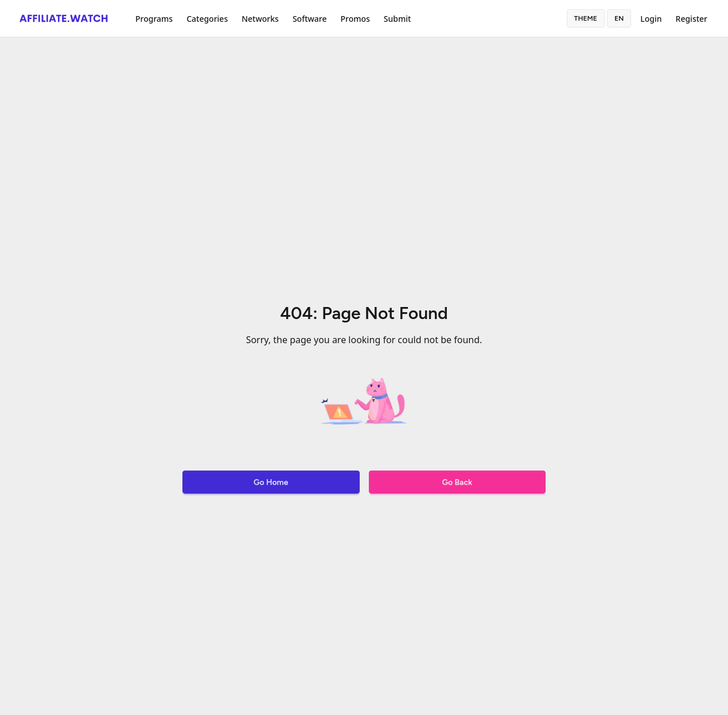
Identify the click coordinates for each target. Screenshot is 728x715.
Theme (586, 18)
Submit (398, 19)
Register (692, 19)
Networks (260, 19)
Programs (154, 19)
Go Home (271, 482)
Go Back (457, 482)
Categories (207, 19)
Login (651, 19)
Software (310, 19)
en (619, 18)
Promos (355, 19)
